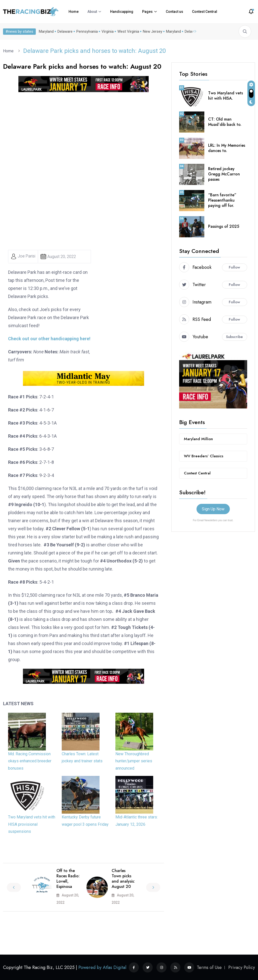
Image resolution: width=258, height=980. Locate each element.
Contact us (174, 12)
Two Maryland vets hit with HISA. (225, 96)
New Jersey (153, 31)
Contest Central (205, 12)
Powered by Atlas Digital (102, 967)
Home (74, 12)
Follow (234, 267)
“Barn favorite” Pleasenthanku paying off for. (222, 200)
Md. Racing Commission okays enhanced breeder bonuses (30, 761)
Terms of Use (209, 967)
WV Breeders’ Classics (204, 456)
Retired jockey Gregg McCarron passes (224, 174)
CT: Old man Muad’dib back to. (225, 122)
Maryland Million (198, 439)
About (92, 12)
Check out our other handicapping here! (49, 339)
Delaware (65, 31)
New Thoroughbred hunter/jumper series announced (134, 761)
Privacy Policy (242, 967)
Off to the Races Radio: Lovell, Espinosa (68, 878)
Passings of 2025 (224, 226)
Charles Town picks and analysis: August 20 (123, 878)
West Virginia (128, 31)
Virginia (108, 31)
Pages (147, 12)
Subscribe (234, 337)
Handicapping (122, 12)
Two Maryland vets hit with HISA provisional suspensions (32, 824)
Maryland (46, 31)
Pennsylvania (87, 31)
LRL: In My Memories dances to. (227, 148)
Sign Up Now (213, 509)
